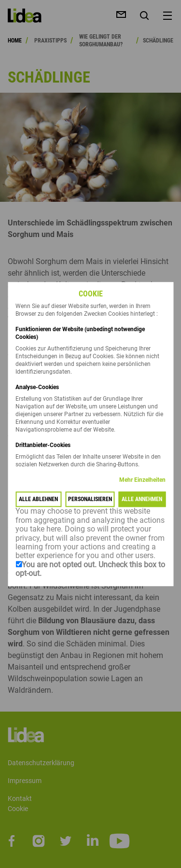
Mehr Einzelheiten (142, 480)
